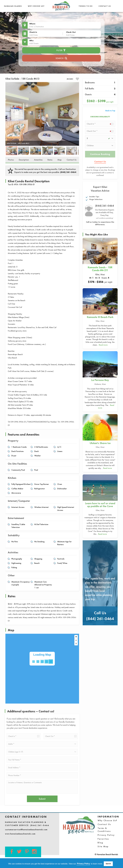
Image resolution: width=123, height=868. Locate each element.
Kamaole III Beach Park (100, 317)
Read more (103, 345)
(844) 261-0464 (68, 172)
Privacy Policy (106, 835)
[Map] (42, 669)
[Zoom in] (76, 637)
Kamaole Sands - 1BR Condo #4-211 (100, 269)
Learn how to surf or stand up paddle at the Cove (100, 505)
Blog (100, 843)
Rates (50, 160)
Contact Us (105, 6)
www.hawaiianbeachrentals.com (20, 834)
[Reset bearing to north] (76, 644)
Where (32, 24)
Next (73, 113)
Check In (33, 32)
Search (61, 58)
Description (24, 160)
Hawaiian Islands (13, 6)
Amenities (38, 160)
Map (60, 160)
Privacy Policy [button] (84, 864)
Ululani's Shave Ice (100, 443)
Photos (11, 160)
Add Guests (34, 43)
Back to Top (110, 111)
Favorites (103, 839)
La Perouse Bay (100, 380)
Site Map (103, 846)
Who (31, 41)
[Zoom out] (76, 640)
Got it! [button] (108, 864)
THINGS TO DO (86, 6)
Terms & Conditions (104, 830)
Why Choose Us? (36, 6)
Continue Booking (100, 154)
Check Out (71, 32)
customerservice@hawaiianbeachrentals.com (26, 829)
